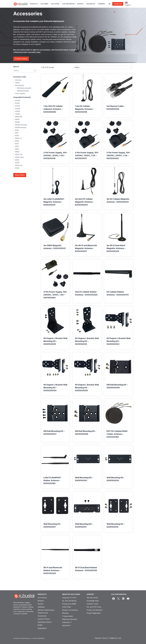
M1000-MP (19, 117)
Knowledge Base (93, 601)
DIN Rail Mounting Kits (24, 88)
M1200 (17, 119)
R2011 (17, 144)
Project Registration (94, 613)
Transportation (68, 616)
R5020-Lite (19, 165)
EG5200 (18, 109)
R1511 (17, 133)
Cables (17, 83)
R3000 (17, 152)
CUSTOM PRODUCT (69, 4)
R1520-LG (18, 138)
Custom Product (44, 619)
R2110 (17, 146)
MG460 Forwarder (21, 125)
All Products (42, 598)
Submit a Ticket (92, 604)
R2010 (17, 141)
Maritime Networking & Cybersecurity (46, 611)
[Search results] (25, 71)
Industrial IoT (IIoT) (69, 598)
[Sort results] (103, 67)
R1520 (17, 136)
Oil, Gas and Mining (69, 601)
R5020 (17, 163)
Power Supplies (20, 93)
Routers (41, 604)
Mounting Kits (20, 85)
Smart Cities (67, 607)
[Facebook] (114, 599)
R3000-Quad (19, 157)
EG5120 (18, 106)
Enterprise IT (67, 622)
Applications (42, 628)
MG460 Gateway (21, 127)
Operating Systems (45, 622)
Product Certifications (95, 610)
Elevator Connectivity (70, 610)
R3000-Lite (19, 154)
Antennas (18, 80)
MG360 (18, 122)
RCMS (40, 625)
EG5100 (18, 101)
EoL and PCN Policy (94, 607)
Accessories (42, 616)
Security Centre (92, 598)
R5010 (17, 160)
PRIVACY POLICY (101, 638)
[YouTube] (128, 599)
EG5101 (17, 103)
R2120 (17, 149)
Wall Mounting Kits (23, 91)
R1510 (17, 130)
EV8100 (18, 111)
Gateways (41, 607)
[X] (118, 599)
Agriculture (66, 625)
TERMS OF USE (115, 638)
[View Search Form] (110, 4)
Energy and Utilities (69, 604)
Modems (41, 601)
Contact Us (118, 4)
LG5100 (18, 114)
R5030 (17, 168)
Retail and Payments (70, 619)
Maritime (65, 613)
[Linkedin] (123, 599)
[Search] (35, 71)
